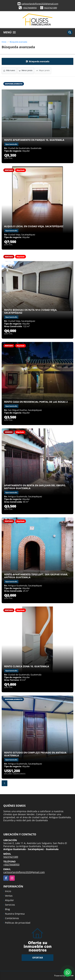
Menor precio (26, 70)
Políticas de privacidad (18, 923)
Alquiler (9, 900)
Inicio (4, 42)
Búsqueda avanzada (18, 42)
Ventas (9, 896)
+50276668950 (30, 8)
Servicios (10, 905)
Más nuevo (9, 70)
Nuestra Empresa (15, 914)
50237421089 (50, 8)
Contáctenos (12, 918)
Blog (7, 909)
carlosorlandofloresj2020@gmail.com (40, 4)
